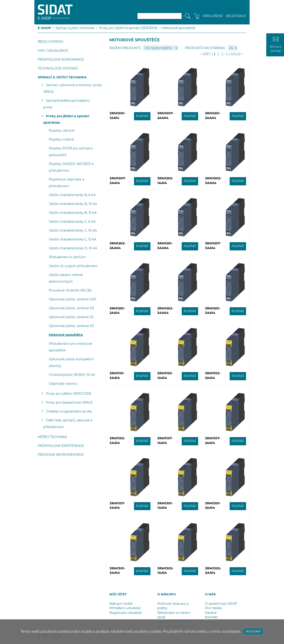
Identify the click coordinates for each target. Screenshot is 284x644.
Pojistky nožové (61, 139)
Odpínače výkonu (63, 384)
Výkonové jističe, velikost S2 (71, 317)
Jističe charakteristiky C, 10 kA (73, 230)
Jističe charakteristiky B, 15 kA (73, 213)
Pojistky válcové (62, 131)
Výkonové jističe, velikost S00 (73, 299)
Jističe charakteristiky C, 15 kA (73, 239)
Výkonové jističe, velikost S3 (71, 326)
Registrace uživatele (126, 613)
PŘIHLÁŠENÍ (213, 16)
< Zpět (205, 54)
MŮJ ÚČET (118, 594)
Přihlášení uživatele (125, 608)
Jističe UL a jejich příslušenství (73, 266)
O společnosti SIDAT (221, 604)
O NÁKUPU (167, 594)
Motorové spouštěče (179, 28)
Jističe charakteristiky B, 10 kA (73, 204)
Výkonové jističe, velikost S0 (71, 308)
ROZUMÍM (253, 631)
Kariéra (211, 613)
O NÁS (210, 594)
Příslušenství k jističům (67, 257)
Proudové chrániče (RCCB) (70, 290)
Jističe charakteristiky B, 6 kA (72, 195)
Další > (237, 54)
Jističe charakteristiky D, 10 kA (73, 248)
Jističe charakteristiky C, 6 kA (72, 222)
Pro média (213, 608)
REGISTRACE (236, 16)
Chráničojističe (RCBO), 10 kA (72, 375)
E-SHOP (44, 28)
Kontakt (211, 617)
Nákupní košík (121, 604)
